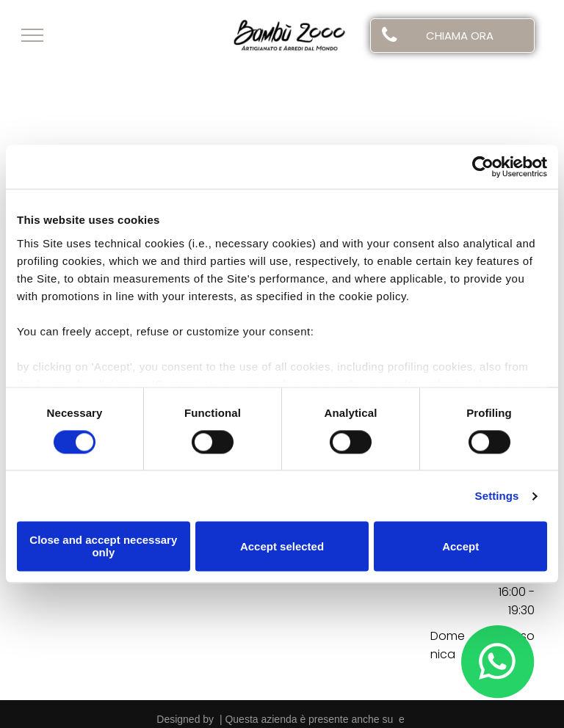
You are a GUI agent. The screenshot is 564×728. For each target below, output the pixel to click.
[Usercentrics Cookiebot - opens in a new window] (483, 167)
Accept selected (282, 546)
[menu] (32, 35)
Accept (460, 546)
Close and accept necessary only (103, 547)
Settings (497, 496)
